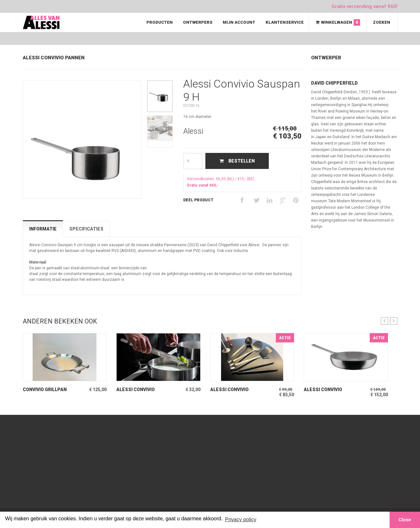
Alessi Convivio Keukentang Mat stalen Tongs (147, 390)
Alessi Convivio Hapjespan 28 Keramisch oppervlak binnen (334, 390)
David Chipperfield (334, 83)
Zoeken (382, 22)
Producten (160, 22)
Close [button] (405, 520)
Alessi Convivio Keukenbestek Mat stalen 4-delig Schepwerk (234, 390)
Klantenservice (285, 22)
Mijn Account (239, 22)
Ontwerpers (198, 22)
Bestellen (237, 161)
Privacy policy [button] (241, 520)
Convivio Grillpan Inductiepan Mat (45, 390)
